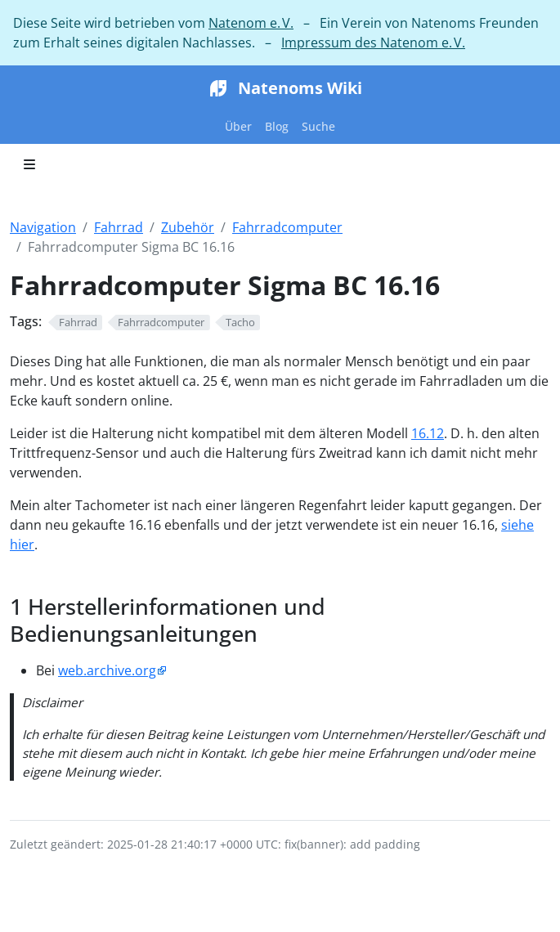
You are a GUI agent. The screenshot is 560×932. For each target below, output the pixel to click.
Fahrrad (119, 227)
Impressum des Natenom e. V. (373, 43)
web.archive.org (107, 670)
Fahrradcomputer (287, 227)
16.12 (428, 433)
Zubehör (188, 227)
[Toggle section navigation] (29, 164)
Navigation (43, 227)
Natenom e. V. (251, 23)
